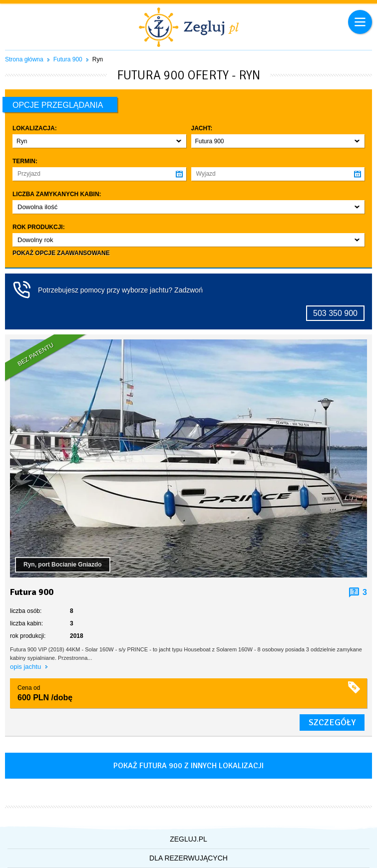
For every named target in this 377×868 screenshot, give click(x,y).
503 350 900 (335, 313)
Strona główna (24, 59)
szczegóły (332, 722)
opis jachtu (26, 667)
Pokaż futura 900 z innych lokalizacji (188, 766)
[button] (99, 141)
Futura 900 (68, 59)
